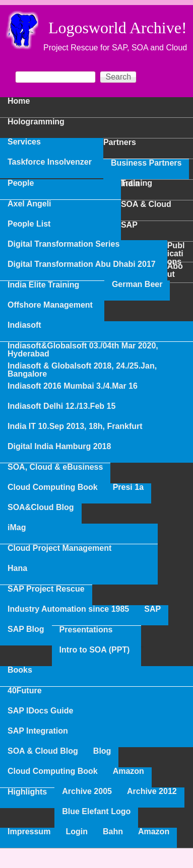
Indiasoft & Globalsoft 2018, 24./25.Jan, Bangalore (82, 370)
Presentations (86, 630)
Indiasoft (24, 325)
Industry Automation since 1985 (68, 609)
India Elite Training (43, 285)
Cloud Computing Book (53, 487)
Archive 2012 (152, 791)
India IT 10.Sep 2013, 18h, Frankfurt (75, 426)
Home (19, 101)
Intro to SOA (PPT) (95, 650)
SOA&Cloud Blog (41, 508)
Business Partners (146, 163)
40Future (25, 691)
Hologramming (36, 122)
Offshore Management (50, 305)
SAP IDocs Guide (40, 711)
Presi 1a (128, 487)
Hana (17, 568)
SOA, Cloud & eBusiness (55, 467)
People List (29, 224)
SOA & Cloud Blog (43, 751)
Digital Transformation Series (63, 244)
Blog (102, 751)
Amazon (128, 771)
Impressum (29, 832)
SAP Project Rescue (46, 589)
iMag (17, 528)
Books (20, 670)
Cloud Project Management (59, 548)
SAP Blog (26, 629)
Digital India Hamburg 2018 (59, 447)
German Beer (137, 284)
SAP (152, 609)
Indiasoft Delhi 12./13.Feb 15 (61, 406)
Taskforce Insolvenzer (50, 162)
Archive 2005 (87, 791)
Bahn (113, 832)
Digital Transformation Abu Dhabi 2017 (82, 264)
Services (24, 142)
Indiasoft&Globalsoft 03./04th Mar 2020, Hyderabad (83, 350)
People (21, 183)
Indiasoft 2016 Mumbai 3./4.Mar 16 (73, 386)
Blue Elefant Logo (96, 812)
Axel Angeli (29, 204)
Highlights (27, 792)
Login (77, 832)
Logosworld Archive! (118, 28)
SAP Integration (38, 731)
